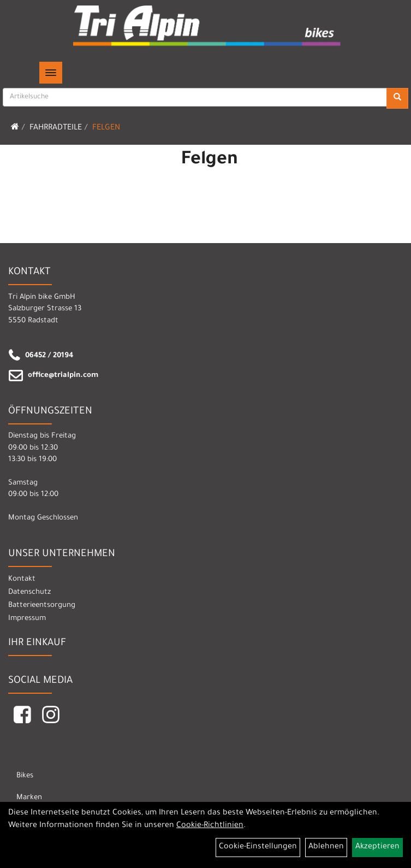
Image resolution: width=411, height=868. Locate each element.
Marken (29, 798)
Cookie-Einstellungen (258, 847)
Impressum (27, 619)
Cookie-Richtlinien (210, 826)
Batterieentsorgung (42, 606)
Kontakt (22, 579)
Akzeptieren (377, 847)
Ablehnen (326, 847)
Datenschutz (29, 592)
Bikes (25, 776)
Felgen (106, 128)
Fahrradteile (56, 128)
